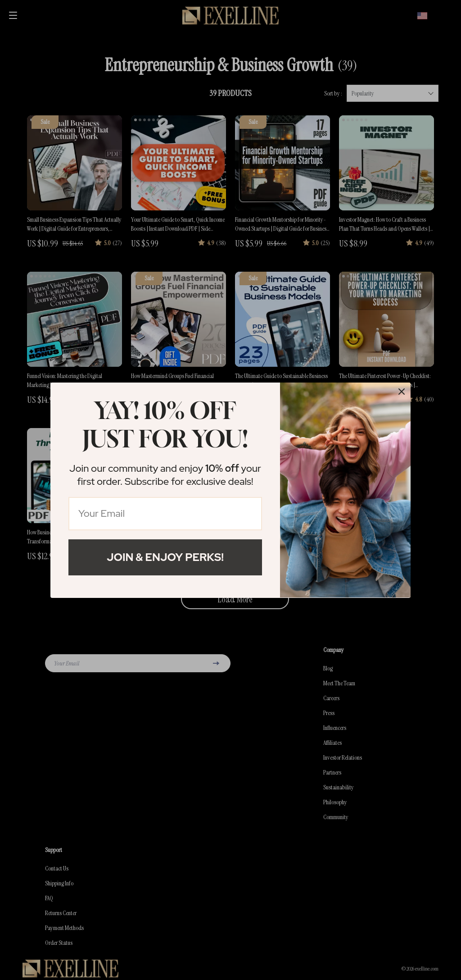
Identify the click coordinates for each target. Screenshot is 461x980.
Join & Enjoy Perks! (165, 557)
